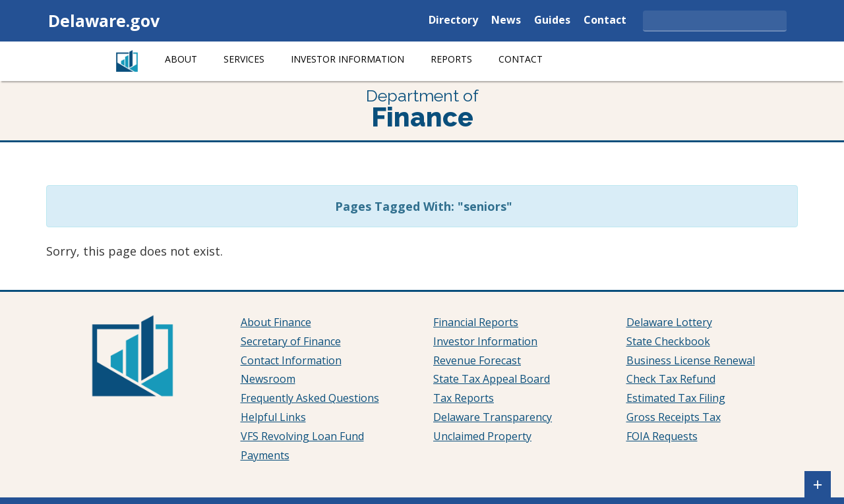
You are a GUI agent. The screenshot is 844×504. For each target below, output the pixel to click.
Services (244, 59)
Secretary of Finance (291, 341)
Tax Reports (464, 398)
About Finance (276, 322)
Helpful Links (273, 417)
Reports (451, 59)
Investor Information (347, 59)
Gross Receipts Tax (674, 417)
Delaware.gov (104, 20)
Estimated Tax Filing (676, 398)
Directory (453, 21)
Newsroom (268, 379)
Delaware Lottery (669, 322)
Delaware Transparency (493, 417)
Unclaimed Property (482, 436)
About (181, 59)
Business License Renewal (691, 360)
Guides (552, 21)
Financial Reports (476, 322)
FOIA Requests (662, 436)
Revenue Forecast (477, 360)
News (506, 21)
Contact (605, 21)
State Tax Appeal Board (492, 379)
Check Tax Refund (671, 379)
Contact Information (291, 360)
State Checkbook (668, 341)
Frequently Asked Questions (310, 398)
